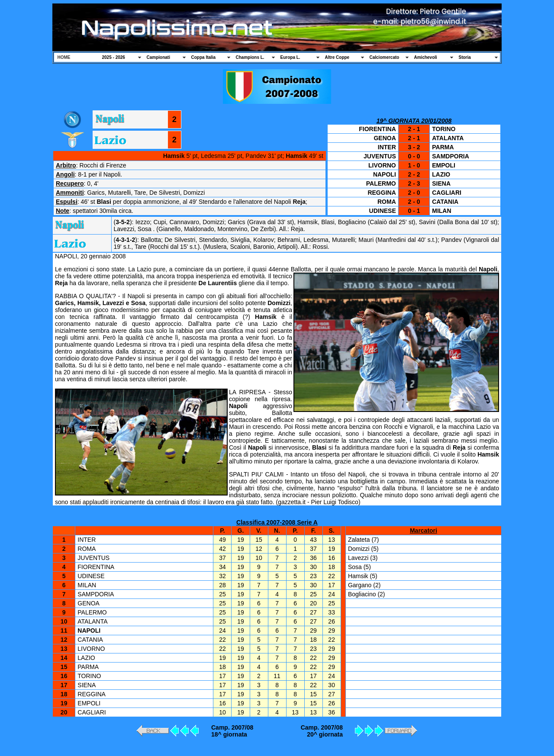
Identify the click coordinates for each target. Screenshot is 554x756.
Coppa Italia (204, 57)
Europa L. (290, 57)
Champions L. (250, 57)
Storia (465, 57)
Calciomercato (385, 57)
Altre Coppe (337, 57)
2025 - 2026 (114, 57)
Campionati (158, 57)
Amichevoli (426, 57)
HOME (64, 57)
